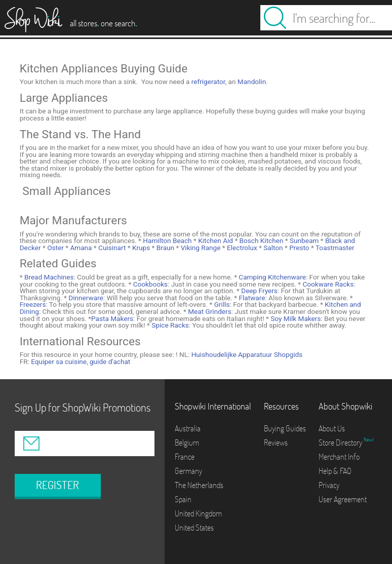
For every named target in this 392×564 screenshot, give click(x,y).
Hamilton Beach (167, 240)
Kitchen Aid (215, 240)
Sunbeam (304, 240)
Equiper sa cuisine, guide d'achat (81, 361)
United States (194, 528)
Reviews (276, 442)
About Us (332, 428)
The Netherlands (199, 485)
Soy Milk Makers (295, 318)
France (185, 457)
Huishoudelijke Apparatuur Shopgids (247, 354)
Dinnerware (85, 298)
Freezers (33, 304)
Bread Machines (48, 277)
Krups (141, 248)
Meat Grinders (209, 311)
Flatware (251, 298)
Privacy (329, 485)
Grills (221, 304)
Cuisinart (111, 248)
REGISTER (57, 485)
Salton (272, 248)
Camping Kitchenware (271, 277)
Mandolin (252, 82)
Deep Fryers (259, 291)
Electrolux (241, 248)
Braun (164, 248)
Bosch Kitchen (260, 240)
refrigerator (208, 82)
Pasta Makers (112, 318)
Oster (55, 248)
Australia (188, 428)
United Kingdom (198, 513)
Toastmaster (334, 248)
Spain (183, 499)
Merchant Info (339, 457)
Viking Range (200, 248)
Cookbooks (149, 284)
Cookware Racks (327, 284)
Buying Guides (285, 428)
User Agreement (343, 499)
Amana (80, 248)
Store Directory (341, 442)
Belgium (187, 442)
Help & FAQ (335, 471)
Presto (299, 248)
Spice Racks (169, 325)
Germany (188, 471)
